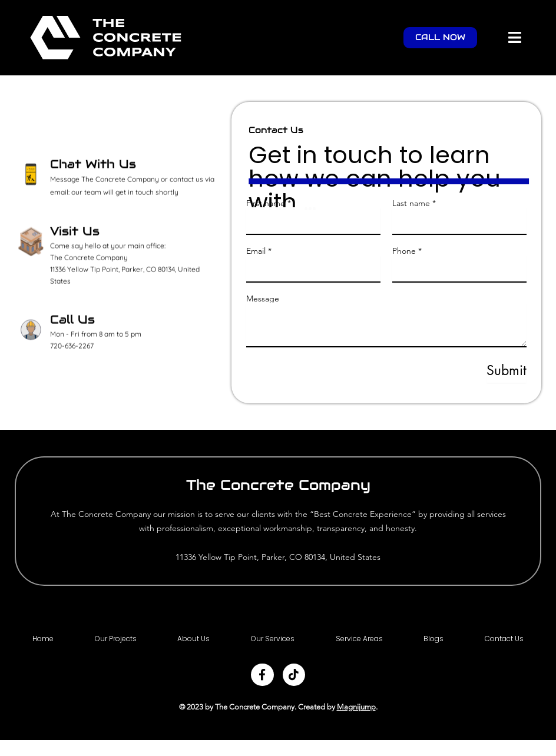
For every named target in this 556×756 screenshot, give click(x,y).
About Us (193, 639)
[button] (515, 38)
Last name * (414, 203)
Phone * (407, 251)
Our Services (273, 639)
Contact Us (504, 639)
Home (43, 639)
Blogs (433, 639)
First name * (269, 203)
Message (263, 299)
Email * (259, 251)
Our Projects (116, 639)
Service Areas (359, 639)
